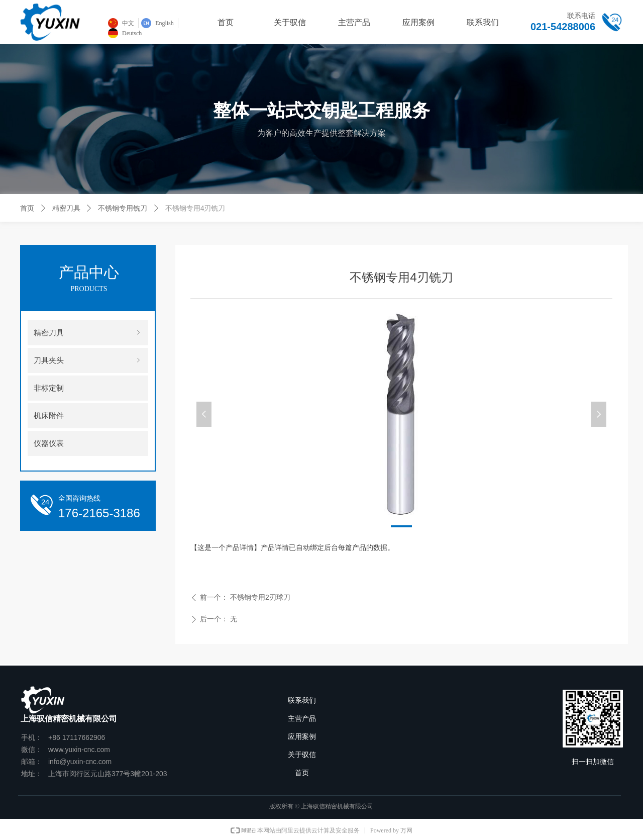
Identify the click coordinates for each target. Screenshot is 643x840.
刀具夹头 (88, 360)
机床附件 (49, 416)
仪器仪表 (49, 443)
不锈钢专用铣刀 (123, 208)
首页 (27, 208)
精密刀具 (66, 208)
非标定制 (49, 388)
